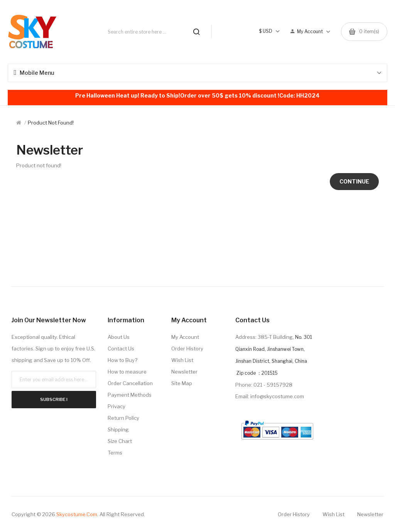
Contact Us (121, 348)
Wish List (182, 360)
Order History (187, 348)
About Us (119, 337)
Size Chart (120, 441)
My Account (185, 337)
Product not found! (51, 123)
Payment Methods (130, 395)
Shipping (118, 429)
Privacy (116, 406)
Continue (354, 181)
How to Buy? (122, 360)
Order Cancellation (130, 383)
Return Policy (123, 418)
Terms (115, 453)
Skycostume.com (77, 514)
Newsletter (184, 372)
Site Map (182, 383)
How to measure (127, 372)
